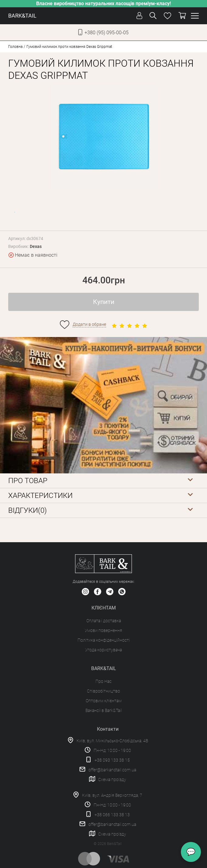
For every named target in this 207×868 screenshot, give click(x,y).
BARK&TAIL (22, 16)
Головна (15, 47)
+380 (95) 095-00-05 (107, 33)
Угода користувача (103, 650)
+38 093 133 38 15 (112, 760)
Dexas (36, 246)
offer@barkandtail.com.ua (112, 770)
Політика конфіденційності (104, 640)
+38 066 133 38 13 (112, 815)
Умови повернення (103, 630)
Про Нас (103, 681)
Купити (104, 302)
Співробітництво (103, 691)
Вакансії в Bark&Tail (104, 710)
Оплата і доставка (104, 621)
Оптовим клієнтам (104, 701)
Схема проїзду (112, 780)
